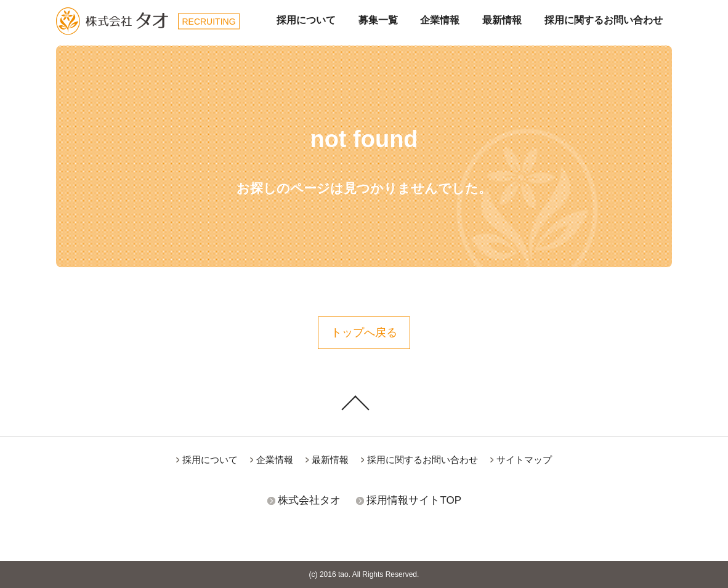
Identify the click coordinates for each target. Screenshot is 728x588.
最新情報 (502, 20)
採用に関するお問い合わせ (604, 20)
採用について (306, 20)
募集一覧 (378, 20)
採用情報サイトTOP (414, 500)
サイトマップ (524, 460)
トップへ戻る (364, 332)
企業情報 (440, 20)
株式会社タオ (309, 500)
